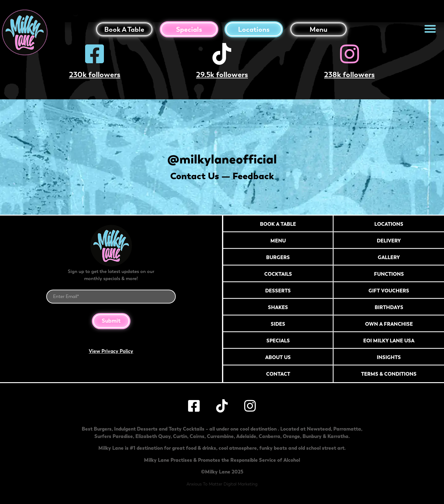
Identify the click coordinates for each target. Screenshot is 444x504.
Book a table (124, 29)
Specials (189, 29)
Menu (319, 29)
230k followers (95, 74)
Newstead (319, 429)
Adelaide (246, 436)
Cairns (197, 436)
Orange (291, 436)
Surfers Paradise (114, 436)
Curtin (180, 436)
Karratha (338, 436)
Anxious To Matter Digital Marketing (222, 484)
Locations (254, 29)
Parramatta (347, 429)
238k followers (349, 74)
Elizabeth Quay (153, 436)
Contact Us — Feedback (222, 176)
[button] (430, 29)
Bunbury (312, 436)
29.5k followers (222, 74)
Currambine (220, 436)
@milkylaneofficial (222, 159)
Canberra (269, 436)
